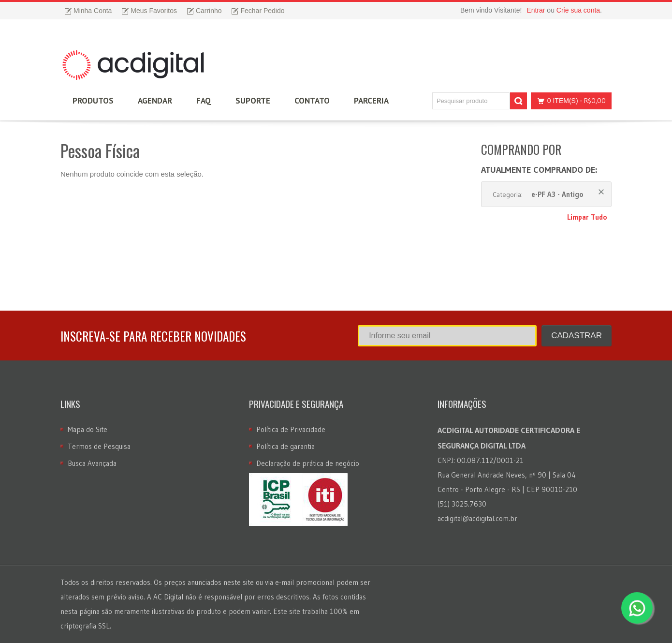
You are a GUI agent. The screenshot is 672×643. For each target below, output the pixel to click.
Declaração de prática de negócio (308, 463)
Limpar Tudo (587, 217)
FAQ (204, 101)
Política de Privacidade (291, 429)
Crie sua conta (578, 10)
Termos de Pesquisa (99, 446)
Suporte (253, 101)
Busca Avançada (92, 463)
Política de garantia (285, 446)
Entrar (536, 10)
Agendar (155, 101)
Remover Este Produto (601, 192)
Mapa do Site (88, 429)
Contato (312, 101)
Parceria (371, 101)
